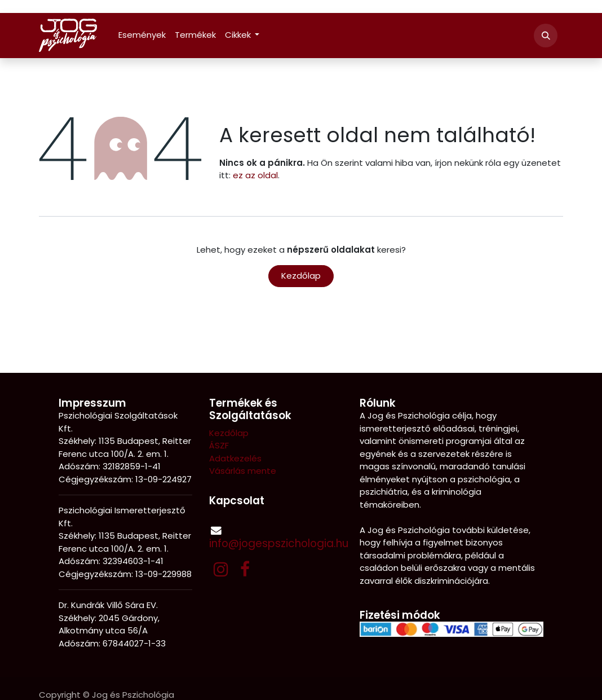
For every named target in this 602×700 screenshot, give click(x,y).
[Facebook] (245, 569)
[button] (546, 36)
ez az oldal (255, 175)
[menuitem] (142, 35)
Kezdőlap (301, 276)
